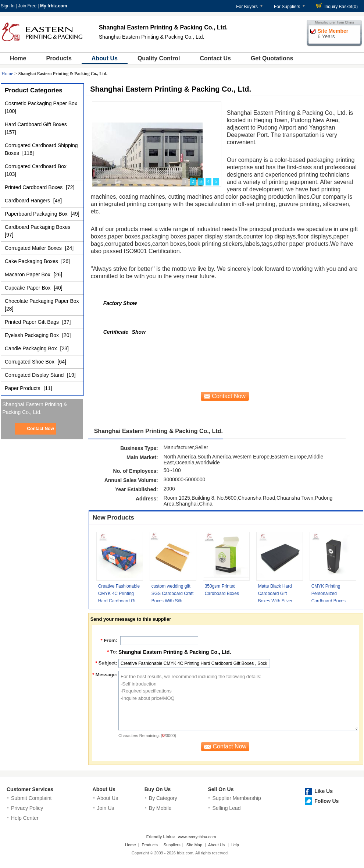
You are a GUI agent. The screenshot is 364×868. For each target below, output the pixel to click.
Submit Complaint (31, 798)
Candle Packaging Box (32, 348)
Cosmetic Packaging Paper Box (41, 103)
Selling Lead (226, 808)
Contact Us (215, 58)
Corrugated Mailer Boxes (34, 248)
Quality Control (159, 58)
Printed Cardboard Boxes (34, 187)
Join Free (27, 6)
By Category (163, 798)
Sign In (8, 6)
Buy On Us (158, 789)
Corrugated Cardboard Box (36, 166)
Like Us (324, 791)
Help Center (25, 818)
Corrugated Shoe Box (30, 362)
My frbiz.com (53, 6)
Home (18, 58)
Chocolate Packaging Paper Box (42, 301)
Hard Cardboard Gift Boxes (36, 124)
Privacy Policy (27, 808)
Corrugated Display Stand (35, 375)
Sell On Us (221, 789)
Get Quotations (272, 58)
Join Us (106, 808)
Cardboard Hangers (28, 201)
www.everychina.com (197, 837)
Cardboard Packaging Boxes (38, 227)
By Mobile (160, 808)
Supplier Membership (236, 798)
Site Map (194, 845)
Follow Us (326, 801)
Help (235, 845)
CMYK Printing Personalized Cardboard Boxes (329, 594)
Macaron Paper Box (28, 274)
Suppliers (172, 845)
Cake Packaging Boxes (32, 261)
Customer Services (30, 789)
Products (59, 58)
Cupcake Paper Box (28, 288)
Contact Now (40, 429)
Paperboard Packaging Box (37, 214)
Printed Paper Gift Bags (33, 322)
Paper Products (23, 388)
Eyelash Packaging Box (33, 335)
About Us (105, 58)
